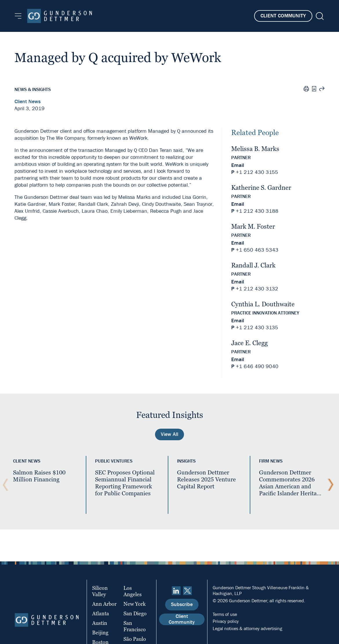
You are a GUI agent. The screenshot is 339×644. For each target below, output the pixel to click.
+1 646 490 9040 (257, 366)
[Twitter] (187, 591)
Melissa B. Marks (255, 149)
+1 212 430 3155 (257, 172)
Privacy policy (226, 621)
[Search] (319, 16)
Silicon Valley (100, 591)
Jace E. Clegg (249, 343)
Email (238, 165)
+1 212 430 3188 (257, 211)
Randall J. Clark (253, 265)
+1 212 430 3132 (257, 289)
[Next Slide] (329, 485)
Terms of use (225, 614)
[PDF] (314, 89)
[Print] (306, 90)
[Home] (60, 16)
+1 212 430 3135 (257, 328)
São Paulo (135, 639)
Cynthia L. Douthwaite (263, 304)
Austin (100, 623)
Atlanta (101, 613)
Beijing (100, 633)
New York (135, 604)
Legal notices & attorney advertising (247, 628)
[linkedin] (176, 591)
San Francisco (135, 626)
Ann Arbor (104, 604)
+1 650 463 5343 (257, 250)
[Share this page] (322, 90)
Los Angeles (133, 591)
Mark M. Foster (253, 227)
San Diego (135, 613)
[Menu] (18, 16)
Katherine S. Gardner (261, 188)
